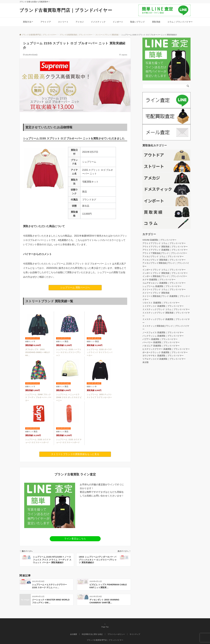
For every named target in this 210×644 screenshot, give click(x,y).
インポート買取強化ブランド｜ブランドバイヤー (165, 276)
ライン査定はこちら (75, 539)
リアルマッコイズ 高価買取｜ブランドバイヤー (164, 359)
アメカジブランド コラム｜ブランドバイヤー (163, 256)
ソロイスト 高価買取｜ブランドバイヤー (161, 303)
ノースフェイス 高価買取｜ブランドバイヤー (163, 332)
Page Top (105, 625)
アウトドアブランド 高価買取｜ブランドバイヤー (165, 250)
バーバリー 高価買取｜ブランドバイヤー (161, 342)
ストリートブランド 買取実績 (156, 293)
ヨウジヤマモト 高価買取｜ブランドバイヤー (163, 356)
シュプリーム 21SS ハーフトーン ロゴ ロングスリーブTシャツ (69, 352)
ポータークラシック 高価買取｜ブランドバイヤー (165, 352)
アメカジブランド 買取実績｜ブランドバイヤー (164, 260)
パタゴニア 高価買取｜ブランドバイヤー (161, 346)
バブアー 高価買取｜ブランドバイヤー (160, 339)
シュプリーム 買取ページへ (75, 287)
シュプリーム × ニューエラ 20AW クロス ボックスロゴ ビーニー (69, 397)
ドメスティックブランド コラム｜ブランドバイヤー (166, 309)
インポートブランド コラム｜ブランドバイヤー (164, 270)
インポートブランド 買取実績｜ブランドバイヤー (165, 273)
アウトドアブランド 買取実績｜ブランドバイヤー (165, 247)
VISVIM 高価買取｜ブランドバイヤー (159, 240)
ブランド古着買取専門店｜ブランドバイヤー (66, 10)
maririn (124, 55)
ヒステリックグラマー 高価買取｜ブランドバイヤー (166, 349)
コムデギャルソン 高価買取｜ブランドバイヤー (164, 283)
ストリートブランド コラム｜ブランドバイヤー (164, 289)
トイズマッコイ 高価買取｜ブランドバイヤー (163, 306)
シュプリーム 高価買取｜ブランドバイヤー (162, 286)
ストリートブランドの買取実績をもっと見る (75, 454)
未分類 (145, 362)
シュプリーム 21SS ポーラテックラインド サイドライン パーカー (99, 352)
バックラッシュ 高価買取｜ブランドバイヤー (163, 336)
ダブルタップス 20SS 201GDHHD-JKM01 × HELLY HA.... (37, 352)
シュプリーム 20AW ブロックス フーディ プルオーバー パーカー (38, 397)
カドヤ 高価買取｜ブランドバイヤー (159, 280)
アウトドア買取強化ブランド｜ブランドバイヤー (165, 253)
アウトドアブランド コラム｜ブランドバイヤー (164, 243)
